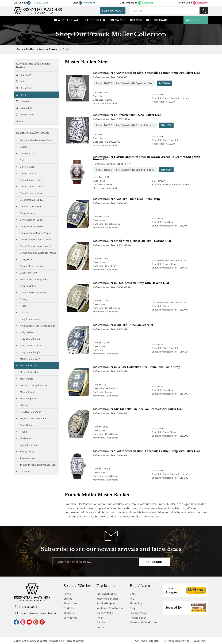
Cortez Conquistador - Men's (33, 246)
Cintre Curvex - (26, 173)
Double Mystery (26, 273)
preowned (118, 20)
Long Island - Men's (28, 346)
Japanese (200, 640)
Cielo (21, 160)
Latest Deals (95, 20)
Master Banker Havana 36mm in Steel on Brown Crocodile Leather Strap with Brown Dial (147, 158)
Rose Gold (24, 88)
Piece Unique (25, 425)
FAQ (132, 598)
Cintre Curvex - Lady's (30, 180)
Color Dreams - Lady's (30, 200)
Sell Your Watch (113, 11)
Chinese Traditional (176, 640)
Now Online (87, 3)
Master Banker (26, 365)
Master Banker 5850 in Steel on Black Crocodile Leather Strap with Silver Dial (146, 73)
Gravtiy (22, 299)
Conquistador (25, 213)
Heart (21, 306)
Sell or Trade (157, 20)
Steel (21, 95)
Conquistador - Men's (29, 226)
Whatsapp (146, 3)
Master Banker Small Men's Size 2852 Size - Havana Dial (132, 241)
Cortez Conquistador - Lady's (34, 240)
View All (20, 121)
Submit (204, 11)
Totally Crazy (25, 452)
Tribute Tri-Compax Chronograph (36, 465)
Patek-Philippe (106, 603)
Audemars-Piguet (108, 598)
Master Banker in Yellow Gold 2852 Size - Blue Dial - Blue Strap (137, 367)
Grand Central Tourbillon (31, 293)
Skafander (24, 438)
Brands (136, 20)
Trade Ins (69, 608)
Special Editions (27, 445)
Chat (133, 594)
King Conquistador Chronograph (36, 326)
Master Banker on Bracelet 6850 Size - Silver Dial (127, 115)
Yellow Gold (25, 115)
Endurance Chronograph (31, 279)
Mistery (22, 405)
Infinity (22, 312)
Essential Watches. (48, 640)
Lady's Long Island (28, 339)
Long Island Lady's (28, 352)
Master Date (24, 379)
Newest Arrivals (67, 20)
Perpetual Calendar (28, 412)
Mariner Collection (28, 359)
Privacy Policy (138, 613)
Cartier (101, 622)
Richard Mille (105, 613)
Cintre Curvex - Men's (29, 187)
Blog (132, 608)
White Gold (24, 108)
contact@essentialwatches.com (36, 613)
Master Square (26, 399)
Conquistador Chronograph (33, 233)
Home (67, 594)
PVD (21, 82)
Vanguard (23, 471)
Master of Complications (31, 385)
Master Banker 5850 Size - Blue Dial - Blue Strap (126, 199)
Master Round (26, 392)
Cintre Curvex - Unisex (30, 193)
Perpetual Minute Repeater (32, 418)
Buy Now (165, 83)
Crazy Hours (24, 260)
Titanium (23, 101)
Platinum (24, 75)
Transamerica (25, 458)
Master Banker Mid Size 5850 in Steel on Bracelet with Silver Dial (138, 409)
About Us (196, 20)
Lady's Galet (24, 332)
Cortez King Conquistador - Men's (36, 253)
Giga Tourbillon (26, 286)
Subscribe (154, 562)
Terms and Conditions (144, 622)
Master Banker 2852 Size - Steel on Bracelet (123, 325)
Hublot (101, 627)
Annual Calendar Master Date (34, 140)
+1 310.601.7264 (38, 3)
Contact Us (70, 617)
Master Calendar (27, 372)
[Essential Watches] (38, 10)
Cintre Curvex (25, 167)
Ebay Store (70, 603)
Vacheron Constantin (110, 608)
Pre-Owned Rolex (107, 594)
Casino (22, 147)
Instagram (200, 3)
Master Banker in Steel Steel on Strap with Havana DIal (131, 283)
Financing (136, 603)
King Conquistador (28, 319)
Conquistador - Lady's (30, 220)
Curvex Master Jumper (30, 266)
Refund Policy (138, 617)
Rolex (100, 617)
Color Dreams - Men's (29, 207)
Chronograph (25, 154)
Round (21, 432)
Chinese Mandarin (147, 640)
